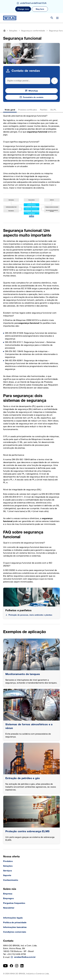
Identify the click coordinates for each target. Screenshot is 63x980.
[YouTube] (5, 966)
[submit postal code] (54, 81)
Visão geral (10, 110)
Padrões (44, 110)
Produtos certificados (27, 110)
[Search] (28, 81)
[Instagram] (17, 966)
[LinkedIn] (22, 966)
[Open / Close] (57, 18)
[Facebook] (11, 966)
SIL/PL (53, 110)
